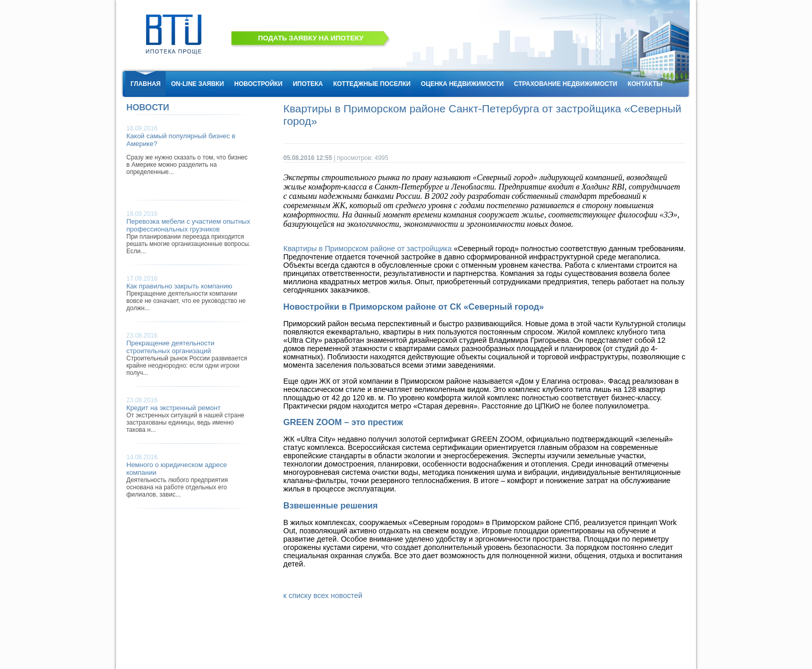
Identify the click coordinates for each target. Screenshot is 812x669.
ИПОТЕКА (308, 84)
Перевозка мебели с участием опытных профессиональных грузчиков (188, 225)
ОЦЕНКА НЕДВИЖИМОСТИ (462, 84)
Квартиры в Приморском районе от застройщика (367, 249)
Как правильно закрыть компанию (179, 286)
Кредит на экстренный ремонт (173, 408)
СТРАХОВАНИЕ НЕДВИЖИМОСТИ (566, 84)
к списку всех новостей (323, 595)
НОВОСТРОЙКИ (258, 84)
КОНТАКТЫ (645, 84)
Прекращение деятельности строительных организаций (170, 347)
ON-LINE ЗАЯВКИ (197, 84)
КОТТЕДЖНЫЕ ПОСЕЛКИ (372, 84)
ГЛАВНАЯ (146, 84)
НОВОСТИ (148, 107)
